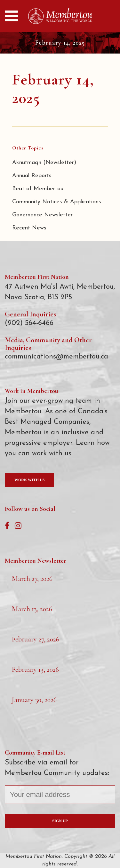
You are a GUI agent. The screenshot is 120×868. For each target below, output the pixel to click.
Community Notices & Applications (57, 202)
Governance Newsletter (42, 215)
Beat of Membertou (38, 189)
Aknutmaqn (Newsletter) (44, 163)
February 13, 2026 (35, 669)
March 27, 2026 (32, 579)
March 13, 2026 (32, 609)
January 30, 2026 (34, 700)
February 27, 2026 (36, 639)
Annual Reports (32, 176)
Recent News (29, 228)
